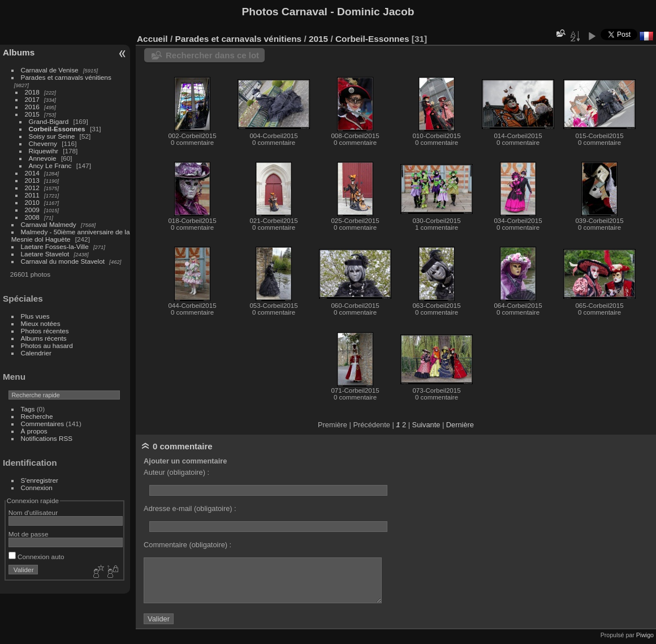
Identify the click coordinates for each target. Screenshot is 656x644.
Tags (28, 409)
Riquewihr (44, 151)
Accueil (152, 39)
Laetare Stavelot (45, 254)
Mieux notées (41, 323)
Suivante (426, 425)
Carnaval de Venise (50, 70)
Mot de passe (29, 534)
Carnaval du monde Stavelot (63, 261)
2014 (32, 173)
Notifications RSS (47, 438)
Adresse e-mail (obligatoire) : (190, 508)
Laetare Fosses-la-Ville (55, 246)
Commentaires (43, 424)
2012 (32, 188)
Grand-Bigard (49, 121)
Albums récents (44, 338)
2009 (32, 210)
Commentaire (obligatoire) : (187, 545)
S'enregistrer (40, 480)
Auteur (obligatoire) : (176, 472)
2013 (32, 180)
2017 (32, 99)
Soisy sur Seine (52, 136)
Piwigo (645, 635)
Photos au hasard (47, 345)
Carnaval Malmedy (49, 224)
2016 (32, 107)
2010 (32, 202)
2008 (32, 217)
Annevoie (43, 158)
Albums (19, 52)
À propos (34, 431)
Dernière (460, 425)
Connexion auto (36, 557)
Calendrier (36, 353)
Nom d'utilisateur (33, 512)
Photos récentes (45, 331)
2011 (32, 195)
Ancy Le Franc (50, 166)
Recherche (37, 416)
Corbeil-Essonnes (57, 129)
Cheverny (43, 143)
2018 (32, 92)
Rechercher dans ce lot (212, 55)
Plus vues (35, 316)
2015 (32, 114)
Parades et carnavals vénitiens (66, 77)
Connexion (37, 488)
